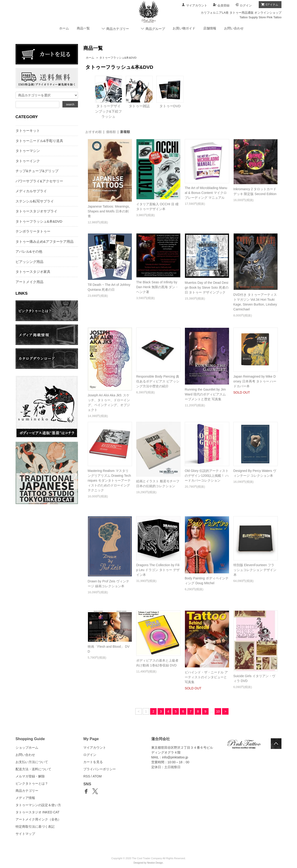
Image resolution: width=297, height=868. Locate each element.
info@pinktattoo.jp (175, 757)
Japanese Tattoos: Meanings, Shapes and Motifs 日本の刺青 (109, 211)
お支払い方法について (32, 762)
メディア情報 (25, 798)
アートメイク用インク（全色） (38, 819)
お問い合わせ (234, 28)
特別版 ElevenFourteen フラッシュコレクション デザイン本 (255, 570)
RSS (87, 776)
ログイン (246, 5)
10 (218, 711)
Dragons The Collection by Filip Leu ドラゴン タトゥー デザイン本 (158, 570)
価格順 (111, 132)
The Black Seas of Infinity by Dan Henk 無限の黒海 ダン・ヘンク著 (157, 287)
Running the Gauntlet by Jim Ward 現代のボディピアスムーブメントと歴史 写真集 (205, 394)
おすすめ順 (94, 132)
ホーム (64, 28)
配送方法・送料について (33, 769)
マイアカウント (197, 5)
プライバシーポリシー (100, 769)
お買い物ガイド (184, 28)
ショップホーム (27, 748)
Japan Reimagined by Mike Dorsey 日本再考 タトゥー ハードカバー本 (255, 381)
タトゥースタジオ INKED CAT (38, 812)
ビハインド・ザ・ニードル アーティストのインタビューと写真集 (206, 677)
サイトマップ (25, 834)
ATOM (97, 776)
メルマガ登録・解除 (30, 776)
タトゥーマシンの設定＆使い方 (38, 805)
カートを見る (93, 762)
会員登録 (223, 5)
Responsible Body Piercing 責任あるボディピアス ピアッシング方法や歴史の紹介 (158, 381)
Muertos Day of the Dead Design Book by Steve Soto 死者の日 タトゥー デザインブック (207, 287)
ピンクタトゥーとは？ (32, 783)
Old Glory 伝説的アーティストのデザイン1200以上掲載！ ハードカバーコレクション (207, 476)
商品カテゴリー (27, 791)
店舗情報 (210, 28)
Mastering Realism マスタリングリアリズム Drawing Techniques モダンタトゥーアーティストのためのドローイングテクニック (109, 480)
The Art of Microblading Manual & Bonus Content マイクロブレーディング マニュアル (206, 193)
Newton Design (155, 863)
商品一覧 (83, 28)
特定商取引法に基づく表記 (35, 827)
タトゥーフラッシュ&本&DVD (118, 58)
